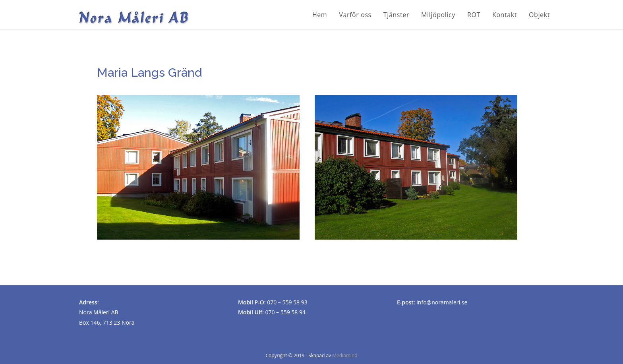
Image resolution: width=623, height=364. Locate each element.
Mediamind (345, 355)
